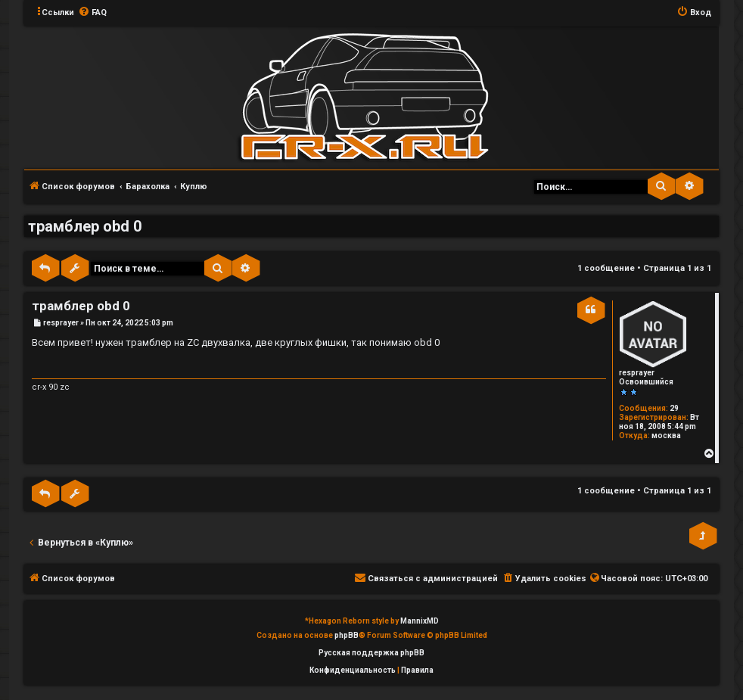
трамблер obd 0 (85, 226)
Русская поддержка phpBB (371, 653)
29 (674, 408)
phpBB (347, 635)
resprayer (637, 373)
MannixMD (420, 621)
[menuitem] (92, 13)
